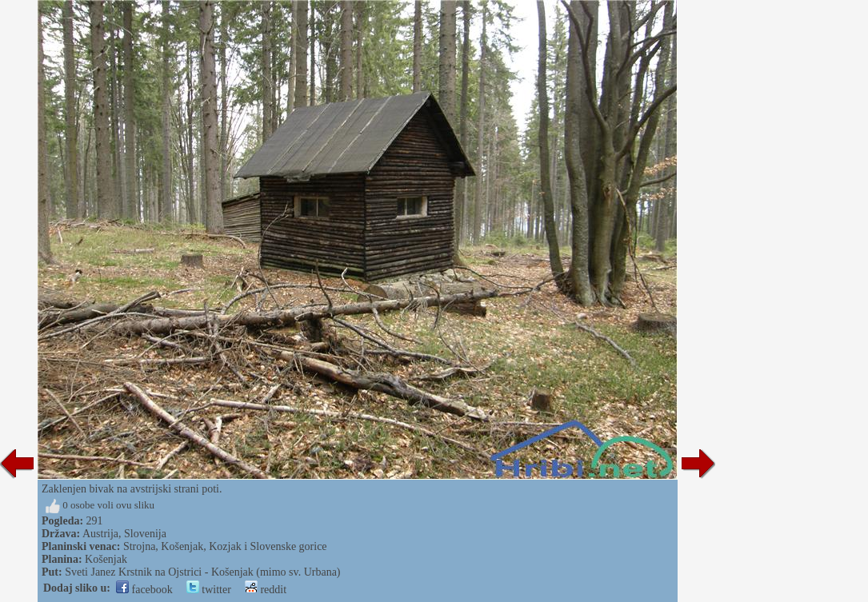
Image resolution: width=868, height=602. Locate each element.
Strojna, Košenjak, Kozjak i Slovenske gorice (225, 546)
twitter (209, 590)
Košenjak (106, 559)
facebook (144, 590)
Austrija (100, 534)
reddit (266, 590)
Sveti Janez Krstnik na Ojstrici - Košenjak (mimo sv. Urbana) (202, 572)
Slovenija (145, 534)
